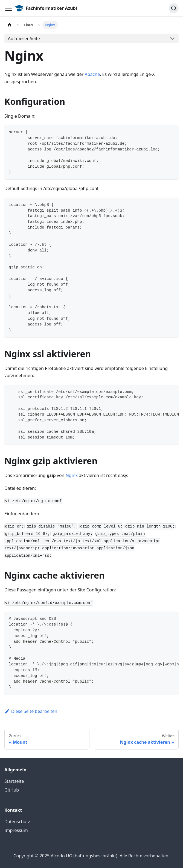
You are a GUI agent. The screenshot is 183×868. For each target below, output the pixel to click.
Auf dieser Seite (24, 38)
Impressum (16, 830)
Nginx (72, 475)
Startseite (14, 781)
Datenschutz (17, 822)
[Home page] (10, 25)
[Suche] (174, 8)
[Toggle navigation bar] (8, 8)
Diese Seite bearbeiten (31, 711)
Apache (92, 74)
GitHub (12, 790)
